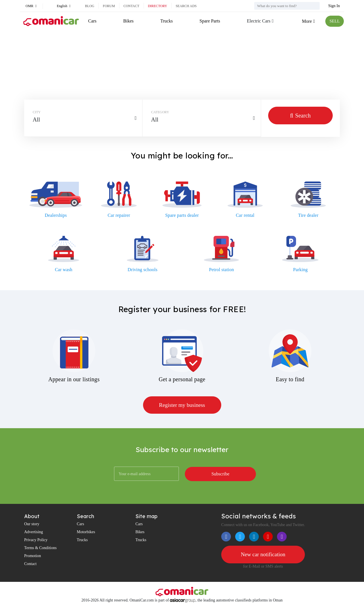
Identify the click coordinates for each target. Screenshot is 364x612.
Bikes (128, 21)
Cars (92, 21)
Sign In (334, 6)
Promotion (33, 556)
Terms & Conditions (40, 548)
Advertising (34, 532)
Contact (131, 6)
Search (300, 116)
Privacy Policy (36, 540)
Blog (90, 6)
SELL (334, 21)
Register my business (182, 405)
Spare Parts (209, 21)
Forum (109, 6)
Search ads (186, 6)
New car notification (263, 555)
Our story (32, 524)
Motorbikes (86, 532)
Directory (158, 6)
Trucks (166, 21)
